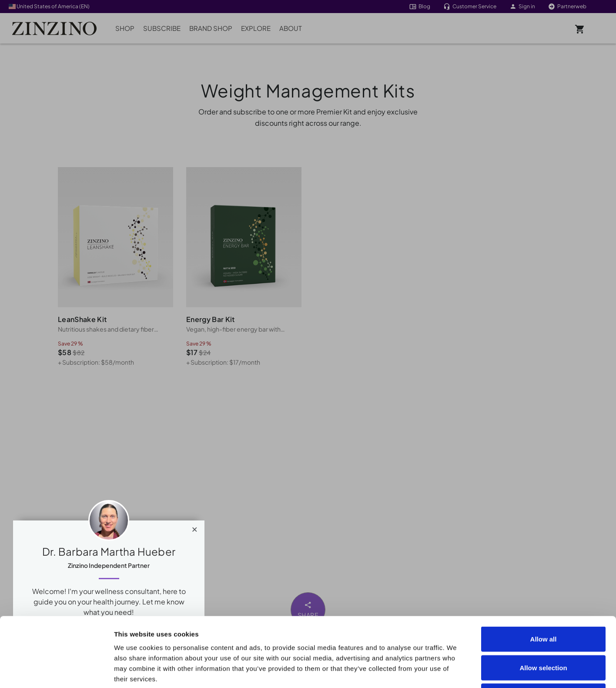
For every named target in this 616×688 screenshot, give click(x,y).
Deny (544, 631)
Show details (492, 671)
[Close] (195, 527)
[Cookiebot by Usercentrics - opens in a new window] (56, 671)
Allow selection (543, 602)
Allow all (544, 574)
